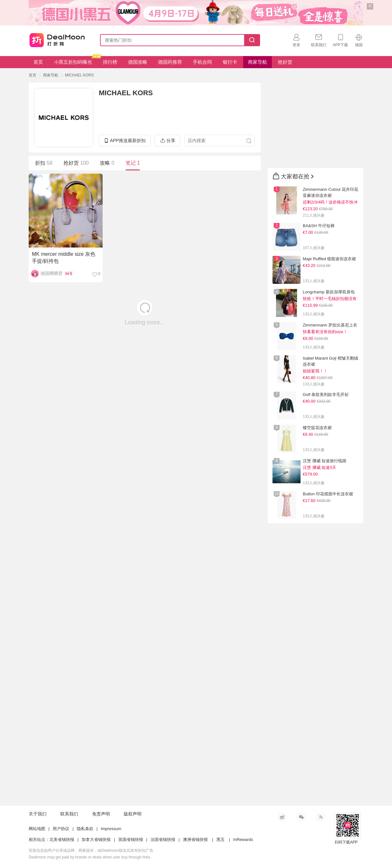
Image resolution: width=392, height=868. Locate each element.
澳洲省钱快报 (195, 839)
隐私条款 (85, 829)
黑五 (221, 839)
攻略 (107, 163)
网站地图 (37, 829)
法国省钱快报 (163, 839)
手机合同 (202, 62)
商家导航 (258, 62)
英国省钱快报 (131, 839)
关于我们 (38, 814)
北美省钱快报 (62, 839)
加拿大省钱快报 (96, 839)
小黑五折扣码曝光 (75, 60)
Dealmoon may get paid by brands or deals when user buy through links (90, 857)
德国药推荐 (170, 62)
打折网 (57, 39)
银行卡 (230, 62)
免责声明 (101, 814)
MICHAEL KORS (79, 75)
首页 (38, 62)
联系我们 (69, 814)
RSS (320, 817)
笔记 (133, 163)
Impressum (111, 829)
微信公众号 (301, 817)
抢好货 (285, 62)
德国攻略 (138, 62)
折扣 (44, 163)
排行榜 (110, 62)
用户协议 (61, 829)
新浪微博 (282, 817)
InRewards (243, 839)
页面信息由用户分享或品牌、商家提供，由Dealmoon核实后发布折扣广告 (91, 850)
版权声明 (133, 814)
